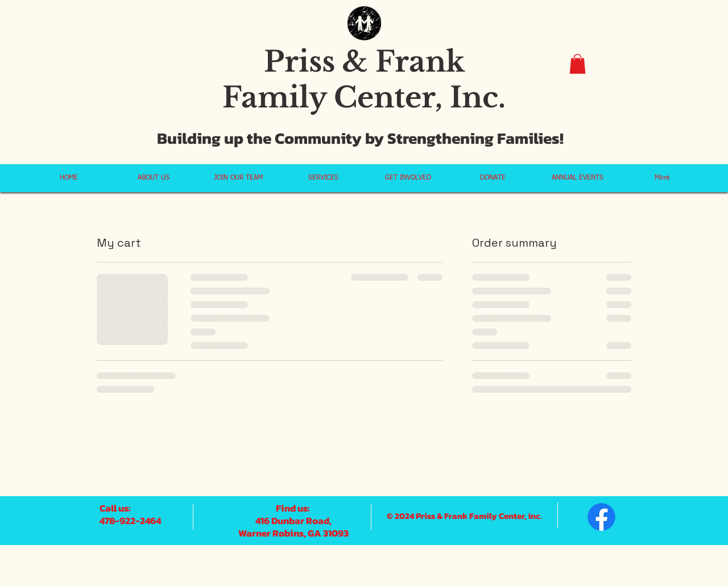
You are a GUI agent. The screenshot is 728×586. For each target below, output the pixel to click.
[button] (578, 64)
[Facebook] (601, 517)
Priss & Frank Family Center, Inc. (364, 80)
